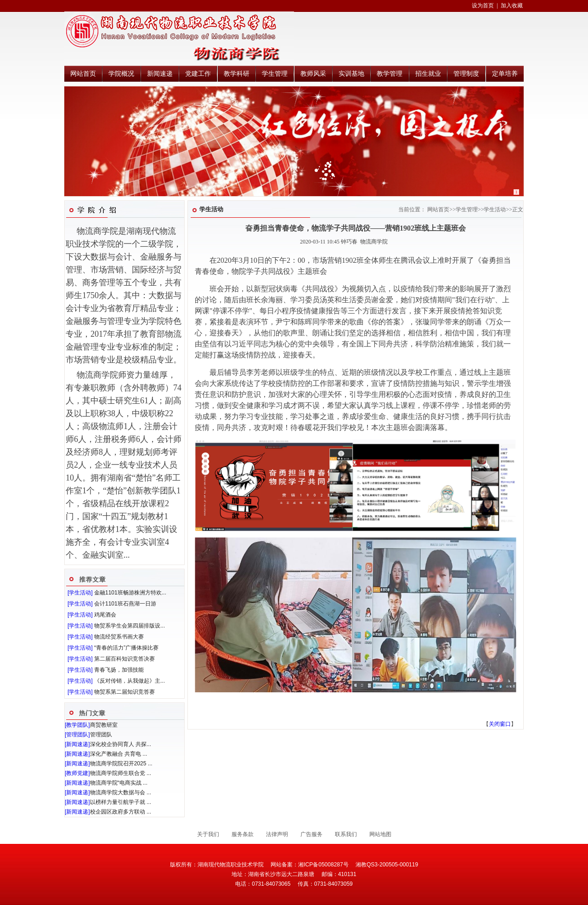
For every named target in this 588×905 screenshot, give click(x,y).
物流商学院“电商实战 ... (119, 783)
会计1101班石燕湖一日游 (125, 604)
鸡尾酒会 (105, 615)
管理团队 (101, 735)
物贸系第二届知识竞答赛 (124, 692)
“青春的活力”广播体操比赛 (126, 648)
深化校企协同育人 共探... (121, 744)
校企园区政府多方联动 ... (121, 812)
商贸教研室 (104, 725)
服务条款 (243, 834)
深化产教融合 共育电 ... (119, 754)
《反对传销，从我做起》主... (130, 681)
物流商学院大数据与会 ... (121, 792)
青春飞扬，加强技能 (119, 670)
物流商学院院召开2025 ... (121, 764)
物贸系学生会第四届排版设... (130, 626)
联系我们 (346, 834)
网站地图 (380, 834)
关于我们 (208, 834)
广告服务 (311, 834)
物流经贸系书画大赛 (119, 637)
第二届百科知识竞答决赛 (124, 659)
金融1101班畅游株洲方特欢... (130, 593)
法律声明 (277, 834)
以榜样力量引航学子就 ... (121, 802)
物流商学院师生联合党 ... (121, 773)
